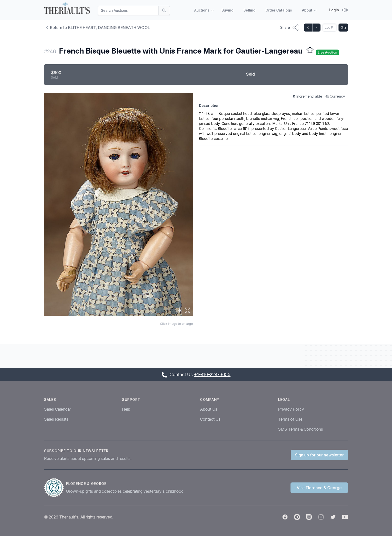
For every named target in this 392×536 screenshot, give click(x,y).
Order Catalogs (279, 10)
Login (334, 10)
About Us (209, 409)
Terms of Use (290, 419)
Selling (249, 10)
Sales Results (56, 419)
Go (343, 28)
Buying (227, 10)
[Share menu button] (290, 28)
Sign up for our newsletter (319, 455)
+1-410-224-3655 (212, 374)
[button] (118, 204)
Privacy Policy (291, 409)
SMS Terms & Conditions (300, 429)
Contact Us (210, 419)
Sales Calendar (57, 409)
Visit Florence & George (319, 488)
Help (126, 409)
